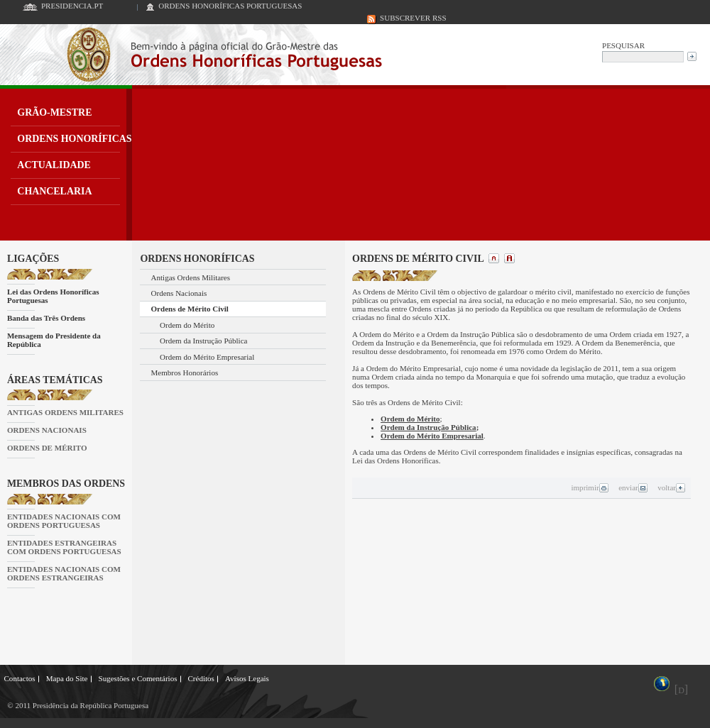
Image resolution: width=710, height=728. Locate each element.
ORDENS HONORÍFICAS (74, 139)
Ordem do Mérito (187, 325)
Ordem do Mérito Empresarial (207, 357)
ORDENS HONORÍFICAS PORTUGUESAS (230, 6)
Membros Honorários (185, 373)
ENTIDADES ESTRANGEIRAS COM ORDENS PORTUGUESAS (64, 547)
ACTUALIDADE (54, 165)
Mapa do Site (67, 678)
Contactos (20, 678)
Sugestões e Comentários (138, 678)
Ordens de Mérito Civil (190, 309)
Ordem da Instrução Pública (203, 341)
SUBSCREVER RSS (413, 18)
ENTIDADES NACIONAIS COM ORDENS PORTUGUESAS (64, 521)
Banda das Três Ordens (46, 318)
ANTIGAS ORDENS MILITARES (65, 412)
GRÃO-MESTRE (54, 112)
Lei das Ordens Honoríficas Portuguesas (53, 296)
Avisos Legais (247, 678)
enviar (633, 487)
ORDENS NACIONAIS (47, 430)
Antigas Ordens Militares (191, 277)
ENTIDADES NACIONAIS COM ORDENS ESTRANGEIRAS (64, 573)
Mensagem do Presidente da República (54, 340)
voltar (672, 487)
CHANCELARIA (54, 191)
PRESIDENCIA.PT (72, 6)
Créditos (201, 678)
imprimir (590, 487)
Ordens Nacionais (179, 293)
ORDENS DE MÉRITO (47, 448)
